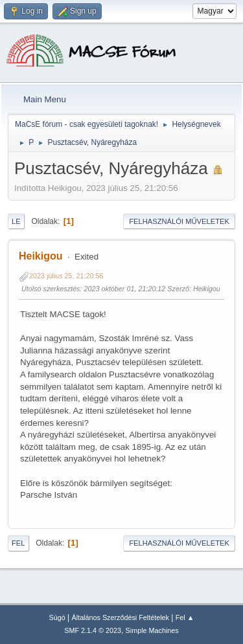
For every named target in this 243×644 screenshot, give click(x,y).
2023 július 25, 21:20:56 (66, 276)
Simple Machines (152, 630)
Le (16, 221)
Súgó (57, 617)
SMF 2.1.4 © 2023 (93, 630)
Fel (18, 543)
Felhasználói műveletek (179, 221)
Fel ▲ (185, 617)
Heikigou (41, 256)
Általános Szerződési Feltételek (121, 617)
